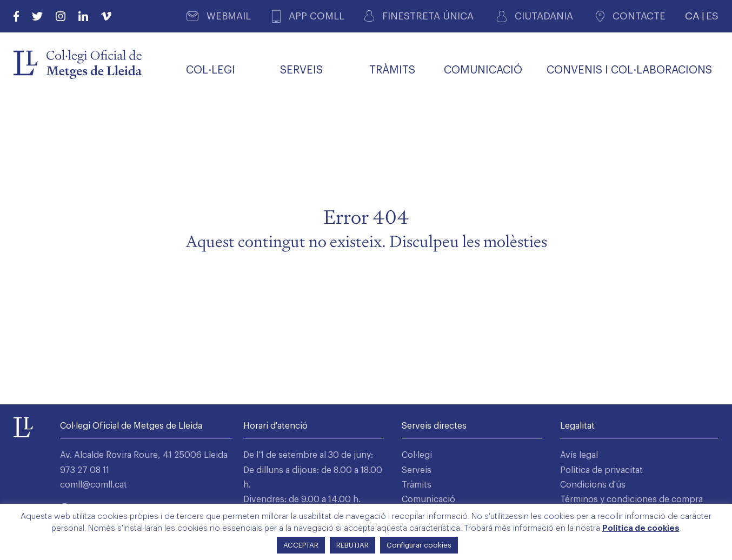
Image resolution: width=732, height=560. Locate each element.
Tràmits (417, 485)
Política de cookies (641, 528)
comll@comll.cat (94, 485)
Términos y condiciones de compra (631, 499)
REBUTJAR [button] (352, 545)
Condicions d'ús (593, 485)
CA (692, 16)
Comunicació (428, 499)
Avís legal (579, 455)
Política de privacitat (601, 470)
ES (712, 16)
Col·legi (417, 455)
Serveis (417, 470)
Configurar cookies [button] (419, 545)
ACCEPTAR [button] (301, 545)
